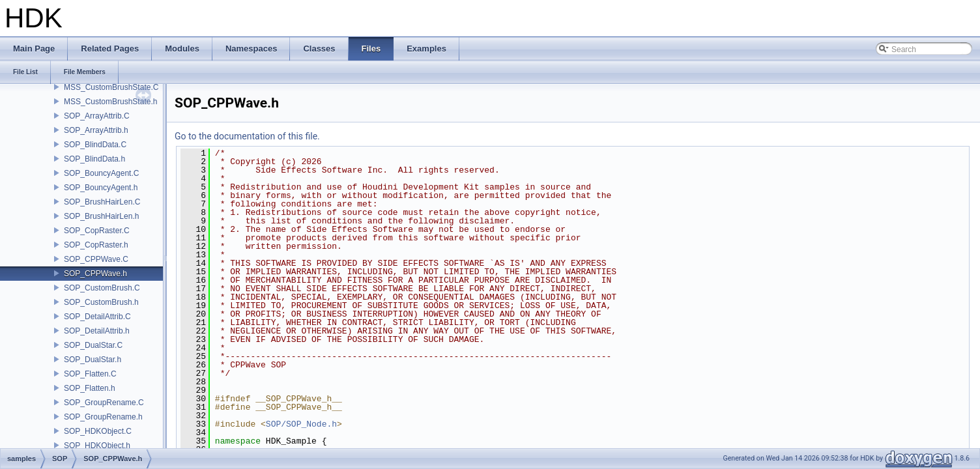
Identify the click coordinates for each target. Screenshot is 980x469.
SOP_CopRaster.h (96, 245)
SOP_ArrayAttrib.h (96, 130)
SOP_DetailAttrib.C (97, 317)
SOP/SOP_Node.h (301, 424)
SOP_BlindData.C (95, 145)
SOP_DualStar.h (93, 360)
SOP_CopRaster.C (97, 231)
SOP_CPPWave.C (96, 259)
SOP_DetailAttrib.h (97, 331)
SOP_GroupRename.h (103, 417)
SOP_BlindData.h (94, 159)
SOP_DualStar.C (93, 345)
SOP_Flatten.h (90, 388)
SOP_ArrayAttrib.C (97, 116)
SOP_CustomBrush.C (102, 288)
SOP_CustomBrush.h (101, 302)
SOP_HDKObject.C (98, 431)
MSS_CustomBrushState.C (111, 87)
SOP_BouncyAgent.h (101, 188)
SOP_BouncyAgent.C (101, 173)
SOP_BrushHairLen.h (101, 216)
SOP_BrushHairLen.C (102, 202)
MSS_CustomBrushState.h (110, 102)
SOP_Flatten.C (90, 374)
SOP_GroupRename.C (104, 403)
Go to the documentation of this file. (247, 136)
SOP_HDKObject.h (97, 446)
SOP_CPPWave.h (95, 274)
